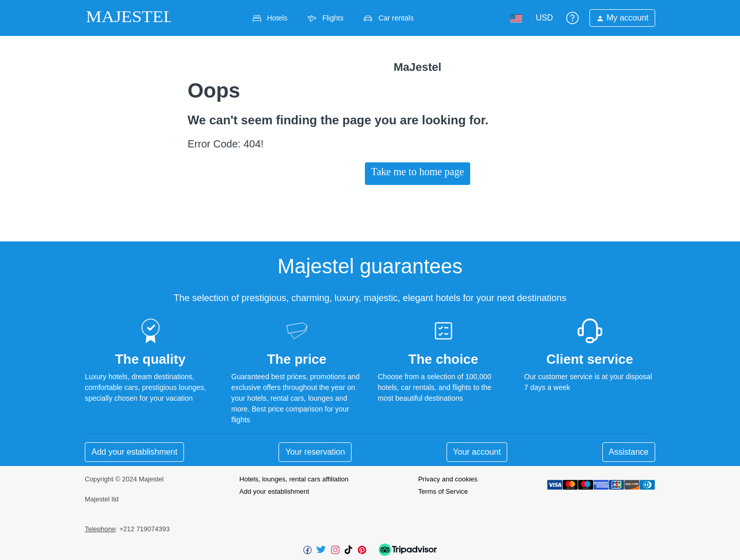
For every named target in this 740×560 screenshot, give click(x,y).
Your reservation (315, 452)
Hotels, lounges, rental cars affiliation (294, 479)
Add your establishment (134, 452)
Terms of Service (443, 491)
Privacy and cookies (448, 479)
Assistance (629, 452)
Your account (477, 452)
